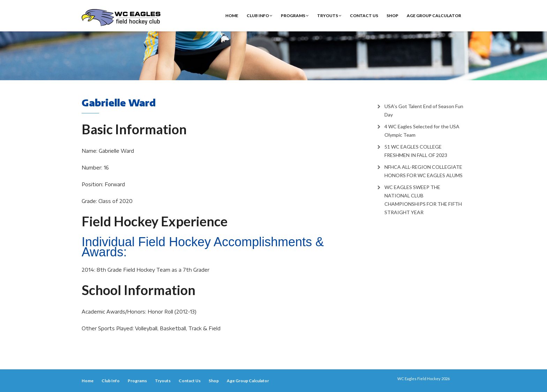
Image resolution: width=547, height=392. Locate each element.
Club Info (260, 16)
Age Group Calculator (434, 16)
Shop (392, 16)
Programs (295, 16)
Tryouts (329, 16)
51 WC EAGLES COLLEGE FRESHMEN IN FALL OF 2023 (416, 151)
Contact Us (364, 16)
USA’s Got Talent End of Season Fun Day (424, 110)
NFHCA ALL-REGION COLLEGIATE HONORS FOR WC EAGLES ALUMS (424, 171)
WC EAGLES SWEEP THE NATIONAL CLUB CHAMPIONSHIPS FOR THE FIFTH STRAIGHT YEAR (423, 200)
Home (232, 16)
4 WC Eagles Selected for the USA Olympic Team (422, 131)
